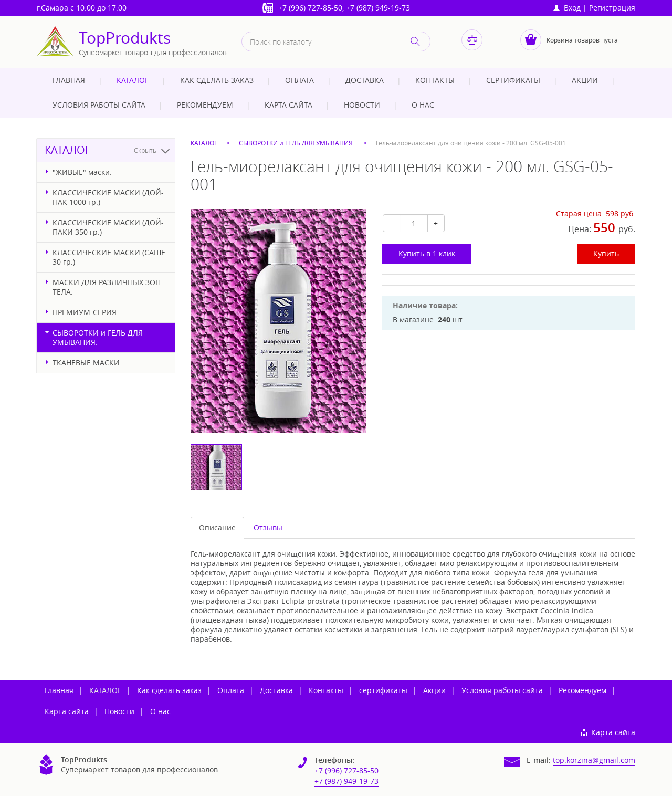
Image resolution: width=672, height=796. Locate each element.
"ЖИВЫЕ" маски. (82, 172)
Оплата (300, 80)
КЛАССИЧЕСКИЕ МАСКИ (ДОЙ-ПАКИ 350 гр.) (108, 227)
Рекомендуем (205, 105)
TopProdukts (125, 38)
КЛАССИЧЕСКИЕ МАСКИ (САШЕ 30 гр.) (109, 257)
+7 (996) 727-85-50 (310, 8)
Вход (567, 8)
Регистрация (612, 8)
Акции (585, 80)
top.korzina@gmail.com (594, 760)
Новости (362, 105)
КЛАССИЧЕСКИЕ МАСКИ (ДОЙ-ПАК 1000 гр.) (108, 197)
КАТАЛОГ (133, 80)
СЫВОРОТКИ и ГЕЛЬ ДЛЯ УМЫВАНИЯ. (98, 337)
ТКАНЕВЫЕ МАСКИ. (87, 363)
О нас (423, 105)
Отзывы (268, 527)
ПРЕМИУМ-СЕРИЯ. (86, 312)
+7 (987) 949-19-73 (378, 8)
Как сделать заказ (217, 80)
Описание (217, 527)
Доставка (365, 80)
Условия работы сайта (99, 105)
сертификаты (513, 80)
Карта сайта (288, 105)
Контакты (435, 80)
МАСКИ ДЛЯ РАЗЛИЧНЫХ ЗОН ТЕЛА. (107, 287)
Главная (69, 80)
